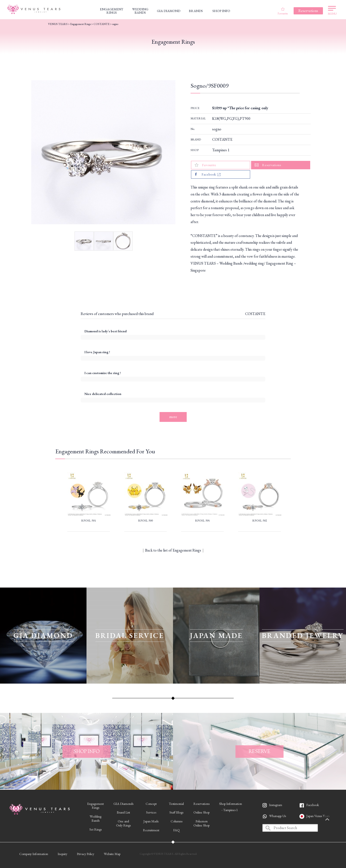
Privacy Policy (86, 854)
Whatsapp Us (278, 816)
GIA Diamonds (123, 804)
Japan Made (151, 821)
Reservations (201, 804)
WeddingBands (96, 818)
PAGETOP (335, 820)
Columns (176, 821)
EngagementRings (96, 806)
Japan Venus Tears (318, 816)
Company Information (34, 854)
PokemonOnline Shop (201, 823)
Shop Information (231, 804)
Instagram (276, 805)
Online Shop (201, 812)
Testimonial (176, 804)
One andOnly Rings (123, 823)
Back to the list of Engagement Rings (173, 550)
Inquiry (62, 854)
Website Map (112, 854)
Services (151, 812)
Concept (151, 804)
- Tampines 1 (230, 810)
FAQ (176, 830)
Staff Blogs (176, 812)
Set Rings (96, 829)
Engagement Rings (80, 24)
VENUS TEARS (58, 24)
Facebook (313, 805)
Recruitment (151, 830)
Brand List (123, 812)
